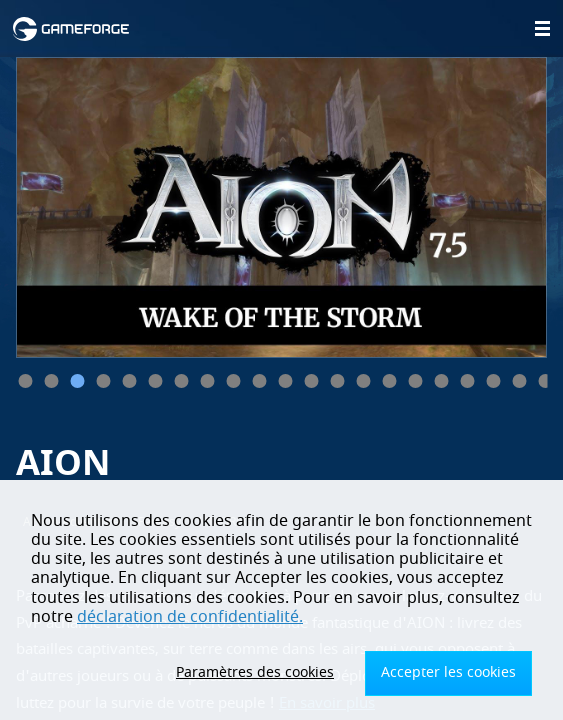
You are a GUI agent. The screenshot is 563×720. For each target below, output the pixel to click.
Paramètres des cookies (255, 672)
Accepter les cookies (448, 672)
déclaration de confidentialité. (190, 617)
